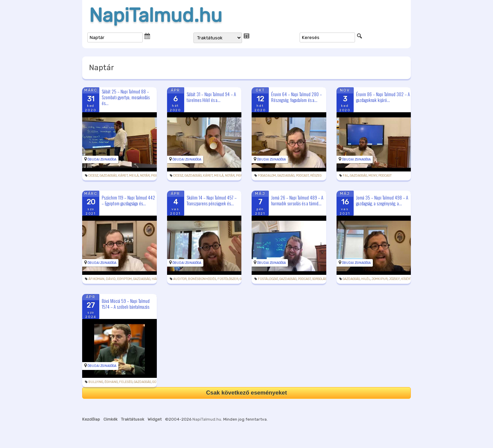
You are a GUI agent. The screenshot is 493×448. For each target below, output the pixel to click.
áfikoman (96, 279)
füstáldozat (268, 279)
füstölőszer (228, 279)
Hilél (366, 279)
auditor (180, 279)
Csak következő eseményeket (246, 393)
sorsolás (319, 279)
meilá (134, 176)
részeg (316, 176)
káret (123, 176)
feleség (126, 382)
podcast (302, 176)
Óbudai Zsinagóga (102, 159)
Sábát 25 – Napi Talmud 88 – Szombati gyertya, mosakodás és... (126, 97)
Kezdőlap (91, 419)
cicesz (93, 176)
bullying (96, 382)
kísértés (408, 279)
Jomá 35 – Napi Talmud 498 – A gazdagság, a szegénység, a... (382, 200)
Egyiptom (124, 279)
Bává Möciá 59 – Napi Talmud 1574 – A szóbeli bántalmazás (126, 304)
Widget (155, 419)
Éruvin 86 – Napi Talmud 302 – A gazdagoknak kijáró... (383, 97)
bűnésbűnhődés (202, 279)
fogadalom (267, 176)
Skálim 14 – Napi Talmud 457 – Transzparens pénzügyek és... (212, 200)
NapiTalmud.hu (156, 15)
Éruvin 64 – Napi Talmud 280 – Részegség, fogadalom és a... (296, 97)
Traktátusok (132, 419)
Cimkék (110, 419)
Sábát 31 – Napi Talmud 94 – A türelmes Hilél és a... (211, 97)
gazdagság (108, 176)
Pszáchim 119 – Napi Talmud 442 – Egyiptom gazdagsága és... (128, 200)
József (394, 279)
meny (373, 176)
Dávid (111, 279)
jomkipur (380, 279)
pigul (155, 176)
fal (346, 176)
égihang (111, 382)
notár (145, 176)
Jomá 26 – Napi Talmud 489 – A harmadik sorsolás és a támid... (297, 200)
